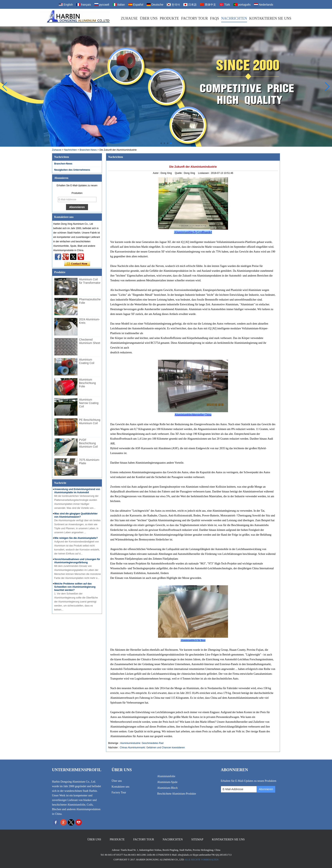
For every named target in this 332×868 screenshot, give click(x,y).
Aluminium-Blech (167, 788)
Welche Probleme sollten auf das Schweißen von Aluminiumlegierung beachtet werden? (75, 587)
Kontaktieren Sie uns (270, 18)
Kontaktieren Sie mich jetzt (77, 264)
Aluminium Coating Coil (87, 361)
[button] (161, 143)
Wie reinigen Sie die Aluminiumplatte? (76, 538)
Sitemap (197, 839)
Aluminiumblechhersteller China (193, 415)
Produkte (169, 18)
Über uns (149, 18)
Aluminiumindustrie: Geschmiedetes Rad (142, 743)
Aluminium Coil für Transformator (90, 281)
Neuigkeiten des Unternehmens (72, 170)
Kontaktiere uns (120, 787)
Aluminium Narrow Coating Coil (89, 403)
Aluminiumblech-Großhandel (193, 232)
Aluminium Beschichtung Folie (87, 383)
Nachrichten (234, 18)
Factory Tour (195, 18)
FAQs (214, 18)
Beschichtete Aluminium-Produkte (177, 794)
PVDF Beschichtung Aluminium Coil (88, 443)
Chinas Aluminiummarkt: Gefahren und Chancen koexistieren (152, 748)
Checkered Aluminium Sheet (90, 341)
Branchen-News (88, 150)
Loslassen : (204, 173)
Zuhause (129, 18)
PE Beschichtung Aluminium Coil (90, 421)
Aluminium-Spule (167, 782)
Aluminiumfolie (166, 776)
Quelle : (179, 173)
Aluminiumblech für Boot (193, 640)
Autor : (157, 173)
